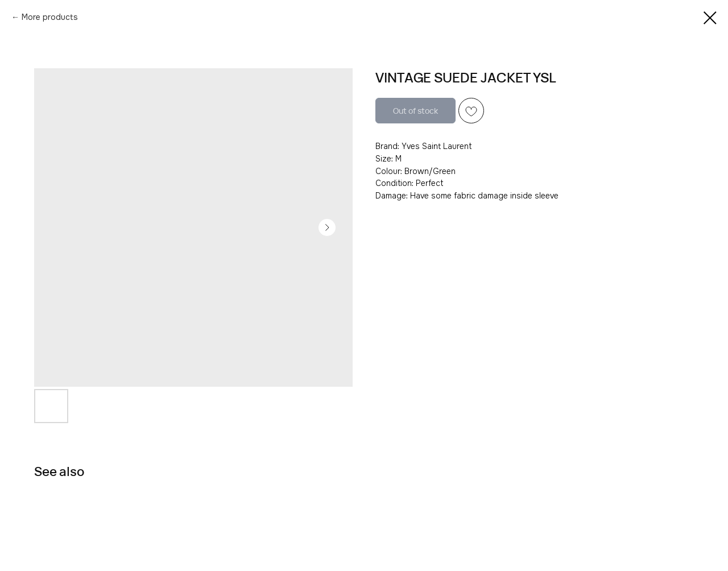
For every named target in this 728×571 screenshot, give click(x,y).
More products (50, 17)
